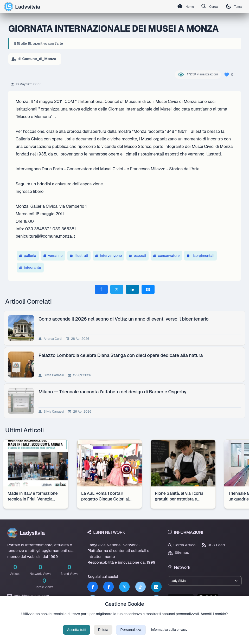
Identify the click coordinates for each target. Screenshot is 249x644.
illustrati (79, 256)
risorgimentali (200, 256)
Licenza (152, 626)
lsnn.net (181, 600)
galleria (28, 256)
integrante (30, 268)
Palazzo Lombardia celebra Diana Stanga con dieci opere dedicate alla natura (122, 355)
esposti (138, 256)
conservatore (166, 256)
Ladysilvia (22, 6)
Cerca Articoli (183, 545)
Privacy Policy (101, 626)
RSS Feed (213, 545)
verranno (53, 256)
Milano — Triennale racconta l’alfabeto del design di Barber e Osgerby (113, 392)
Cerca (205, 7)
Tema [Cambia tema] (232, 7)
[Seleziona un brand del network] (205, 582)
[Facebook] (93, 587)
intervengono (108, 256)
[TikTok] (141, 587)
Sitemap (179, 552)
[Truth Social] (156, 600)
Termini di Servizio (129, 626)
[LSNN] (93, 600)
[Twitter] (124, 587)
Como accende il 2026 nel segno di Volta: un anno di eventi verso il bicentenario (125, 319)
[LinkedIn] (156, 587)
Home (177, 7)
